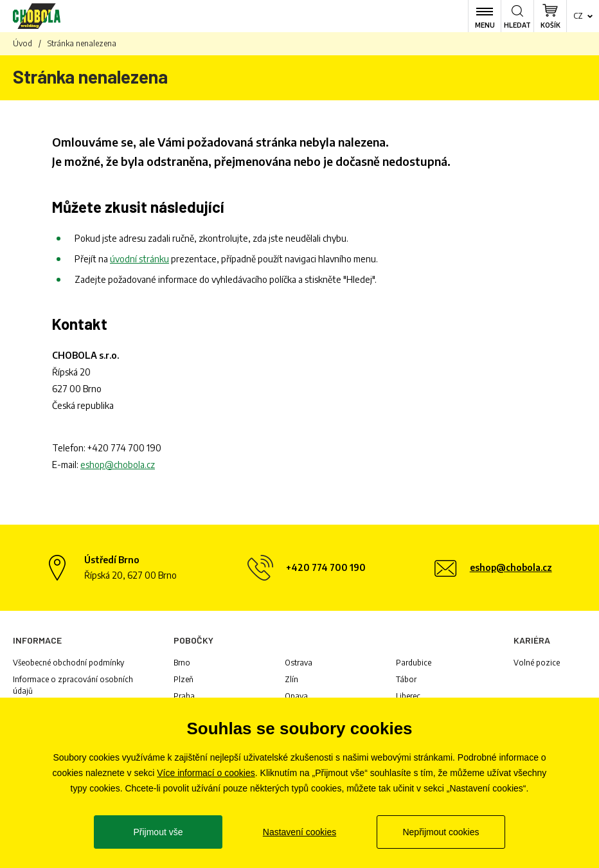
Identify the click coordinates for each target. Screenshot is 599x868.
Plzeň (183, 679)
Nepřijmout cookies (441, 832)
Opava (296, 696)
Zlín (291, 679)
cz (578, 16)
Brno (182, 663)
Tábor (406, 679)
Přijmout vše (158, 832)
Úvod (22, 43)
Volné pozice (537, 663)
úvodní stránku (139, 259)
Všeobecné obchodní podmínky (68, 663)
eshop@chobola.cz (118, 465)
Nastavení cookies (299, 832)
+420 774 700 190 (124, 448)
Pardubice (414, 663)
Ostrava (299, 663)
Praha (184, 696)
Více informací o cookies (206, 773)
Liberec (408, 696)
